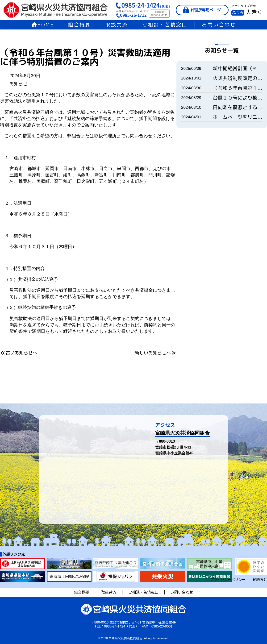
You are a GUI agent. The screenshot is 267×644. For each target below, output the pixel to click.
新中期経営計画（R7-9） (238, 69)
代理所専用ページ (206, 10)
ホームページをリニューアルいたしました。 (238, 117)
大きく (254, 12)
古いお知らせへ (19, 353)
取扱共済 (117, 25)
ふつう (238, 13)
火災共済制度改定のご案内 (238, 78)
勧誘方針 (260, 580)
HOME (42, 25)
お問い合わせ (219, 25)
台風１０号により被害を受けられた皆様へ (238, 98)
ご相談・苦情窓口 (165, 25)
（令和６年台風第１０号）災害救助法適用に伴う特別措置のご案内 (238, 88)
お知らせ (18, 84)
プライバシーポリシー (228, 580)
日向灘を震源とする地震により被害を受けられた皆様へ (238, 107)
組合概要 (79, 25)
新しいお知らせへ (156, 353)
